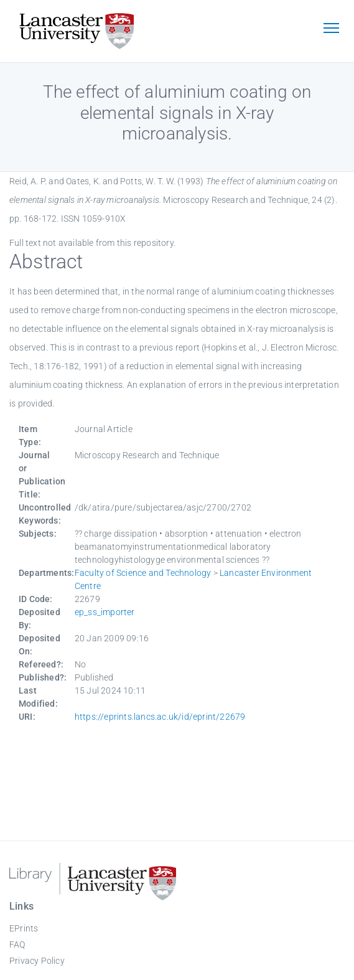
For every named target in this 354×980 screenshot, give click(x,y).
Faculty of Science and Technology (143, 573)
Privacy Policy (37, 961)
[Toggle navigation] (331, 29)
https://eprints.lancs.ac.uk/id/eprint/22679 (160, 717)
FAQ (17, 945)
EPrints (24, 928)
